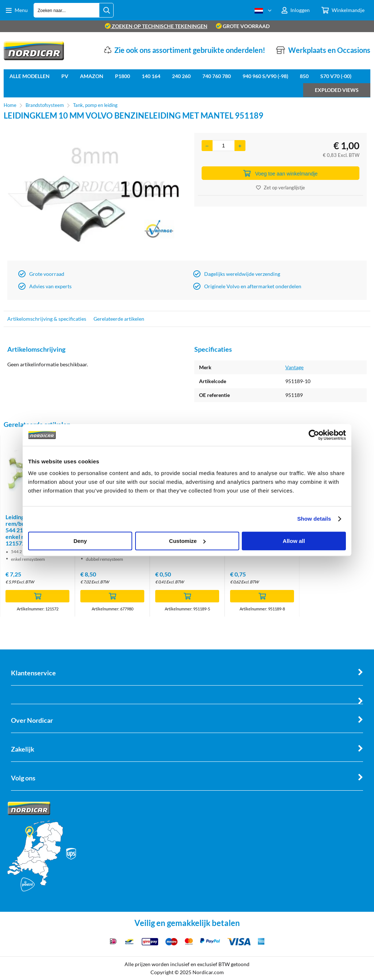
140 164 (151, 76)
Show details (314, 519)
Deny (80, 541)
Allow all (294, 541)
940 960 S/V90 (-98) (265, 76)
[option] (93, 195)
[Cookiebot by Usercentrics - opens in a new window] (314, 435)
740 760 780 (217, 76)
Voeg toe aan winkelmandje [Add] (280, 173)
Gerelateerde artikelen (119, 319)
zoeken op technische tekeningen (156, 26)
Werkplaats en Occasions (329, 50)
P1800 (123, 76)
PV (65, 76)
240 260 (181, 76)
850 (304, 76)
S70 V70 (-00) (336, 76)
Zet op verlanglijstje (280, 188)
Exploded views (337, 90)
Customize (187, 541)
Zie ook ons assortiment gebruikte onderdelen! (190, 50)
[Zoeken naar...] (106, 10)
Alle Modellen (30, 76)
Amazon (92, 76)
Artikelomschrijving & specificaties (47, 319)
